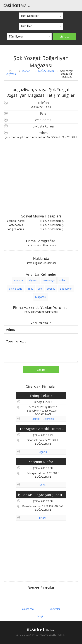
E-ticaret (19, 280)
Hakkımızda (27, 609)
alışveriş (33, 280)
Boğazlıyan (66, 289)
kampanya (49, 280)
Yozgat (51, 289)
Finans (43, 518)
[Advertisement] (41, 551)
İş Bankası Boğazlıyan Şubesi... (41, 495)
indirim (63, 280)
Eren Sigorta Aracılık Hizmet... (41, 429)
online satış (15, 289)
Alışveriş (11, 74)
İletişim (41, 616)
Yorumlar (55, 609)
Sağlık (43, 485)
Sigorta (43, 452)
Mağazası (41, 297)
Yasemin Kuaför (41, 462)
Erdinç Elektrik (41, 396)
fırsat (30, 289)
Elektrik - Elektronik (43, 419)
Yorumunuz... (41, 350)
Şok (40, 289)
